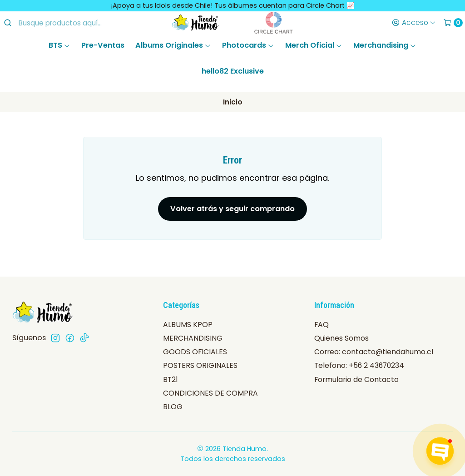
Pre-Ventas (103, 45)
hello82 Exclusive (233, 71)
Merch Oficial (314, 45)
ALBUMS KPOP (188, 325)
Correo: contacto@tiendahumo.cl (374, 352)
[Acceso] (413, 23)
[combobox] (73, 23)
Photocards (248, 45)
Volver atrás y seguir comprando (232, 209)
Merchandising (385, 45)
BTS (59, 45)
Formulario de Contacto (356, 379)
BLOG (173, 407)
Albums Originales (173, 45)
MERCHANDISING (193, 338)
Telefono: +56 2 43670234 (359, 365)
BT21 (171, 379)
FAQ (322, 325)
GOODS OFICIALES (195, 352)
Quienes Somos (341, 338)
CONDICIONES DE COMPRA (210, 393)
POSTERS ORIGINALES (200, 365)
